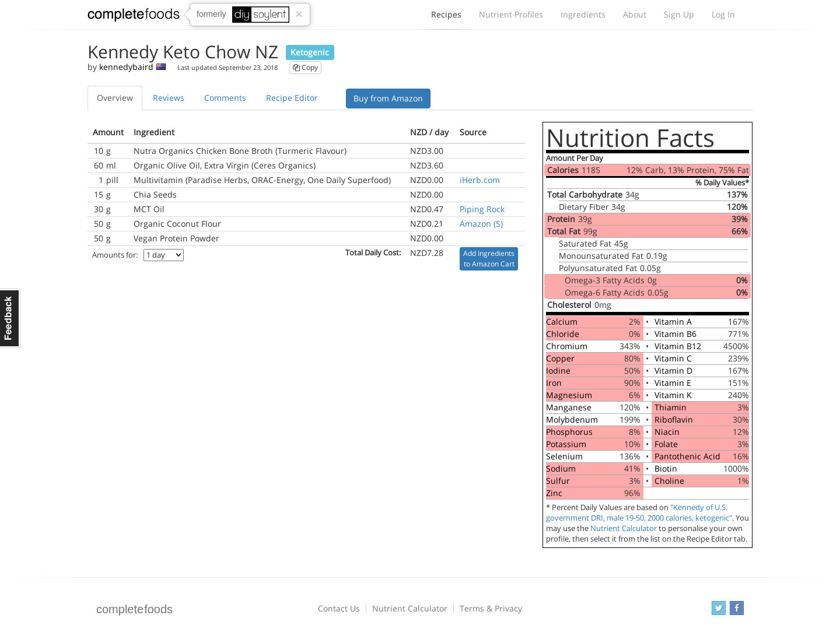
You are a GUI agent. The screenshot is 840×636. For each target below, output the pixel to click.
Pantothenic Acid (687, 456)
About (635, 14)
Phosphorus (569, 432)
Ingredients (583, 14)
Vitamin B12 (678, 346)
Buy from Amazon (388, 98)
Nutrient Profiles (511, 14)
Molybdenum (572, 419)
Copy (305, 67)
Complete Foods (134, 17)
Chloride (563, 334)
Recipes (446, 17)
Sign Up (679, 14)
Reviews (169, 98)
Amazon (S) (481, 224)
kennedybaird (126, 67)
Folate (666, 444)
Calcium (562, 321)
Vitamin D (673, 370)
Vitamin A (673, 321)
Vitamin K (673, 395)
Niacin (667, 432)
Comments (225, 98)
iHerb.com (480, 180)
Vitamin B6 (675, 334)
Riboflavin (674, 419)
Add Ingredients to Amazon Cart (489, 259)
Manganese (569, 407)
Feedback (10, 318)
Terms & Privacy (491, 608)
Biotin (666, 468)
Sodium (561, 468)
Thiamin (671, 407)
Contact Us (339, 608)
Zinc (554, 493)
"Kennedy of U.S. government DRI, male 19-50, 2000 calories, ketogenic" (639, 513)
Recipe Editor (292, 98)
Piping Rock (482, 209)
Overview (115, 98)
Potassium (566, 444)
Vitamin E (673, 383)
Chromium (567, 346)
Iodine (558, 370)
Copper (560, 358)
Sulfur (558, 481)
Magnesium (569, 395)
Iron (554, 383)
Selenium (564, 456)
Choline (669, 481)
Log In (723, 14)
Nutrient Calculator (624, 528)
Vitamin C (673, 358)
